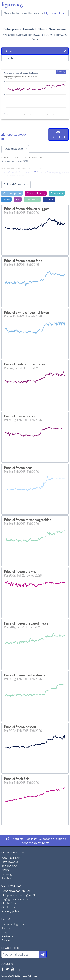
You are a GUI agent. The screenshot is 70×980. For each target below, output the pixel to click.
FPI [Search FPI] (18, 199)
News (5, 870)
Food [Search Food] (7, 199)
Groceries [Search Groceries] (32, 199)
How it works (10, 862)
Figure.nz (12, 5)
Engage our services (15, 899)
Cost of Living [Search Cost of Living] (36, 193)
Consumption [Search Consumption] (12, 193)
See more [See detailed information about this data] (35, 171)
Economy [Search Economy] (57, 193)
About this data (13, 149)
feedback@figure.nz (36, 843)
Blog (4, 932)
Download (58, 135)
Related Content (14, 184)
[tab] (35, 51)
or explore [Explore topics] (59, 13)
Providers (8, 940)
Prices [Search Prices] (49, 199)
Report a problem (15, 134)
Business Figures (13, 924)
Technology (9, 866)
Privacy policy (11, 911)
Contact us (9, 903)
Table (10, 58)
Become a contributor (16, 891)
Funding (7, 874)
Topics (6, 928)
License (8, 139)
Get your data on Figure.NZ (19, 895)
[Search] (46, 13)
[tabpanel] (35, 94)
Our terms (8, 907)
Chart (10, 51)
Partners (7, 936)
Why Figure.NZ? (12, 857)
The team (8, 878)
